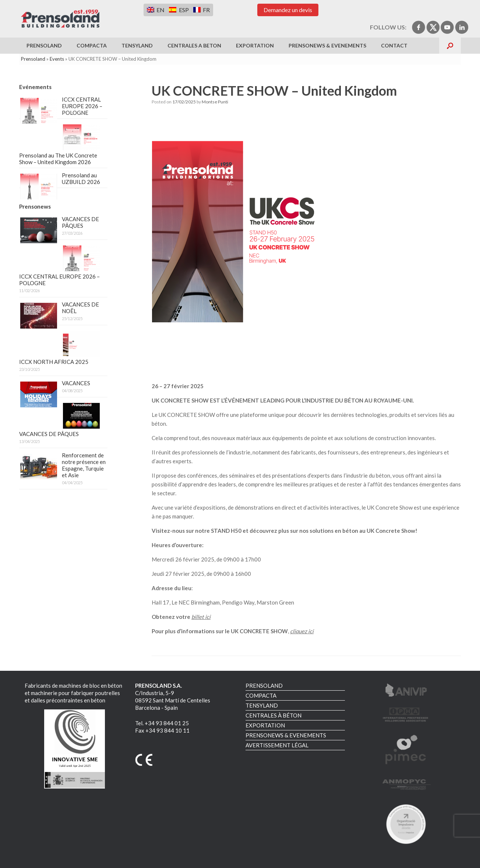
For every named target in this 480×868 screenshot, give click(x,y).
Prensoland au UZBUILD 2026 (81, 178)
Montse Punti (215, 102)
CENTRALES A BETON (194, 45)
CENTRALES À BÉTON (273, 715)
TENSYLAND (137, 45)
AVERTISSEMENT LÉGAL (277, 745)
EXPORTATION (255, 45)
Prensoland (33, 59)
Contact (394, 45)
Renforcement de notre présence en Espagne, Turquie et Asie (84, 465)
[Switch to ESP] (179, 10)
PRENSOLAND (44, 45)
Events (57, 59)
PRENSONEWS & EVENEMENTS (327, 45)
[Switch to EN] (156, 10)
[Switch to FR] (202, 10)
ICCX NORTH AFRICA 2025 (54, 362)
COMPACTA (92, 45)
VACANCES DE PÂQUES (80, 222)
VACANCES (76, 383)
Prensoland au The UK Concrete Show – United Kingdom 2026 (58, 159)
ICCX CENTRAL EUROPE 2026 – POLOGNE (82, 106)
